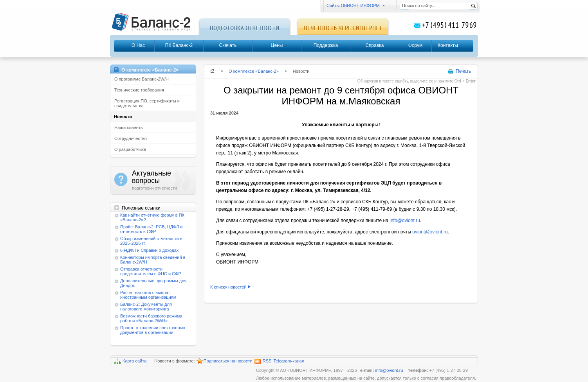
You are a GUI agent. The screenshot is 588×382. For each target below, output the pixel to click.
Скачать (228, 45)
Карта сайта (130, 361)
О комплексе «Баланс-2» (254, 71)
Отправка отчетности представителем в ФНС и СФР (151, 271)
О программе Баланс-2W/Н (142, 79)
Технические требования (139, 90)
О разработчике (130, 149)
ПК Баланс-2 (179, 45)
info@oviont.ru (405, 221)
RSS (263, 361)
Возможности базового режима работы (151, 318)
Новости (123, 117)
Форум (415, 45)
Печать (459, 72)
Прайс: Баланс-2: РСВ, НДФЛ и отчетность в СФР (151, 229)
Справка (374, 45)
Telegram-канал (289, 361)
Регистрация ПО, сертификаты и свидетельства (147, 103)
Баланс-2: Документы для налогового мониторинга (146, 307)
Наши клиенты (129, 127)
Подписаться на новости (225, 361)
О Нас (138, 45)
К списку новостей (228, 287)
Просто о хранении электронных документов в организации (153, 330)
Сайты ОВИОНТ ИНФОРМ (354, 5)
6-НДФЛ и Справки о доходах (149, 250)
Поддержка (326, 45)
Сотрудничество (131, 138)
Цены (277, 45)
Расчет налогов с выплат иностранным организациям (148, 295)
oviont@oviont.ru (430, 232)
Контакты (448, 45)
